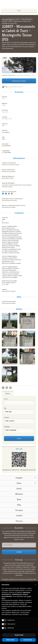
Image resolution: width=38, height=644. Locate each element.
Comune (6, 417)
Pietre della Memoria (19, 5)
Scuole (19, 489)
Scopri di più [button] (19, 635)
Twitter (7, 388)
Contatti (19, 516)
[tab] (8, 393)
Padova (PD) (5, 112)
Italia (3, 98)
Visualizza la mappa (19, 81)
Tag (5, 408)
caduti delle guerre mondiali (15, 87)
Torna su (19, 521)
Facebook (3, 388)
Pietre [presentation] (8, 393)
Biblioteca (19, 494)
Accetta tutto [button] (28, 640)
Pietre (19, 483)
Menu (19, 11)
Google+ (10, 388)
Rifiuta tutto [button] (10, 640)
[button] (35, 585)
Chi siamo (19, 510)
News (19, 499)
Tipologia (7, 427)
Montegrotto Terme (7, 119)
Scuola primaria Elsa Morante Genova (25, 75)
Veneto (4, 105)
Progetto (19, 478)
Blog (19, 505)
